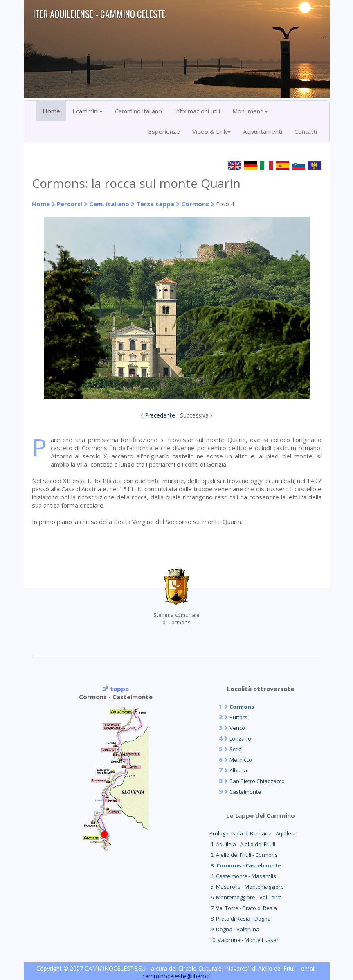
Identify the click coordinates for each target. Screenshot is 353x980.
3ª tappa (116, 689)
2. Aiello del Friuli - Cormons (244, 855)
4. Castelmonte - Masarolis (243, 876)
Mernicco (241, 760)
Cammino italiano (138, 111)
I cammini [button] (88, 111)
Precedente (160, 415)
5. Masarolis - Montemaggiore (247, 887)
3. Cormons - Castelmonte (245, 865)
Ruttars (238, 717)
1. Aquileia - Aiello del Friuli (242, 844)
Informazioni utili (197, 111)
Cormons (195, 204)
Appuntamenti (263, 131)
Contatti (306, 131)
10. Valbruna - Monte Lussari (245, 940)
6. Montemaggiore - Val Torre (246, 897)
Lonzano (240, 738)
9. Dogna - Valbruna (234, 929)
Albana (238, 770)
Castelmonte (245, 792)
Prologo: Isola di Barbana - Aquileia (253, 833)
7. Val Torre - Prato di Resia (243, 908)
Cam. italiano (109, 204)
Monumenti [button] (250, 111)
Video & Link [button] (211, 131)
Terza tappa (155, 204)
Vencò (237, 728)
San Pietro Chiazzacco (257, 781)
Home (51, 111)
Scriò (236, 749)
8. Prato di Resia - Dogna (240, 919)
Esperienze (164, 131)
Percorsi (70, 204)
